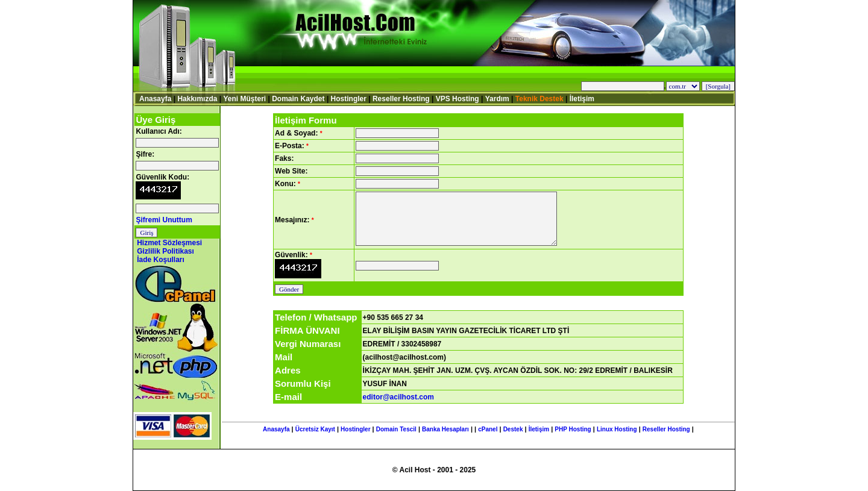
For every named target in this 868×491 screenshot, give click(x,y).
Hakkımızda (197, 99)
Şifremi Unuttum (164, 220)
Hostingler (349, 99)
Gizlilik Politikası (165, 251)
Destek (513, 429)
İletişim (582, 99)
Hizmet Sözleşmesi (169, 243)
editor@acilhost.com (398, 397)
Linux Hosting (617, 429)
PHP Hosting (573, 429)
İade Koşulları (161, 260)
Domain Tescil (396, 429)
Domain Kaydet (298, 99)
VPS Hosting (458, 99)
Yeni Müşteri (244, 99)
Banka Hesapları (445, 429)
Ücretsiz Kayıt (315, 429)
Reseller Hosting (401, 99)
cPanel (488, 429)
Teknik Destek (539, 99)
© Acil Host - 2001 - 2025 (434, 470)
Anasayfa (155, 99)
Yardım (497, 99)
